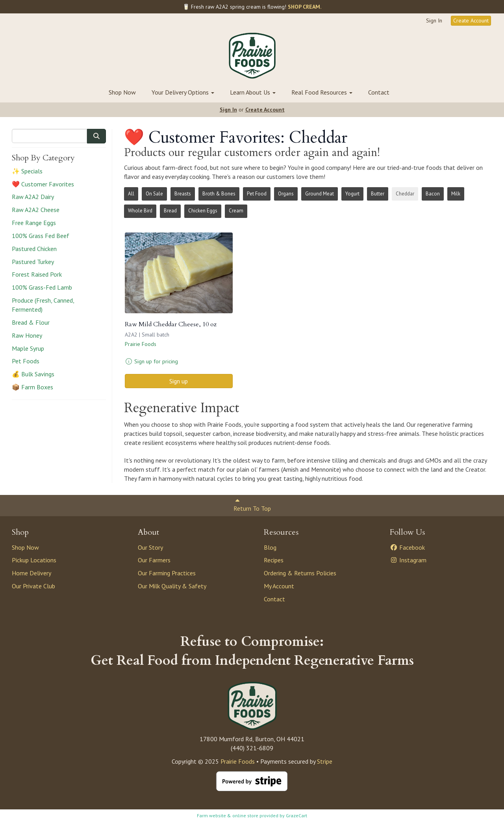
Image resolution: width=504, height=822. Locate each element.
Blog (270, 547)
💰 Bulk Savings (33, 374)
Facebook (407, 547)
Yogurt (352, 194)
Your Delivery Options (183, 92)
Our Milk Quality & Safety (172, 586)
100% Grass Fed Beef (41, 236)
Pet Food (257, 194)
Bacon (433, 194)
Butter (378, 194)
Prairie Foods (141, 344)
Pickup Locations (34, 560)
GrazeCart (296, 815)
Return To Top (252, 505)
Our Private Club (33, 586)
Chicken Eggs (203, 211)
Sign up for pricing (156, 361)
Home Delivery (31, 573)
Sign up (179, 381)
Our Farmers (154, 560)
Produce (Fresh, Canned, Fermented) (43, 305)
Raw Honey (27, 335)
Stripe (325, 761)
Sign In (434, 20)
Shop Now (122, 92)
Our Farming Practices (167, 573)
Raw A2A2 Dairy (33, 197)
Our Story (150, 547)
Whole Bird (140, 211)
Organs (286, 194)
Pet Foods (26, 361)
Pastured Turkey (33, 262)
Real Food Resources (322, 92)
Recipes (274, 560)
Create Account (471, 20)
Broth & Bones (219, 194)
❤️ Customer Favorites (43, 184)
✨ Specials (27, 171)
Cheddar (405, 194)
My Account (279, 586)
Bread (170, 211)
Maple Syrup (28, 348)
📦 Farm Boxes (32, 387)
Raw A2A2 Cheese (36, 210)
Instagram (408, 560)
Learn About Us (253, 92)
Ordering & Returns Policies (300, 573)
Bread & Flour (31, 322)
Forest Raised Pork (37, 274)
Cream (236, 211)
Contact (379, 92)
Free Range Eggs (34, 223)
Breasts (183, 194)
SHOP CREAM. (305, 7)
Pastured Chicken (34, 249)
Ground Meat (320, 194)
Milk (456, 194)
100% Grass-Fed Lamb (42, 287)
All (131, 194)
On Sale (154, 194)
